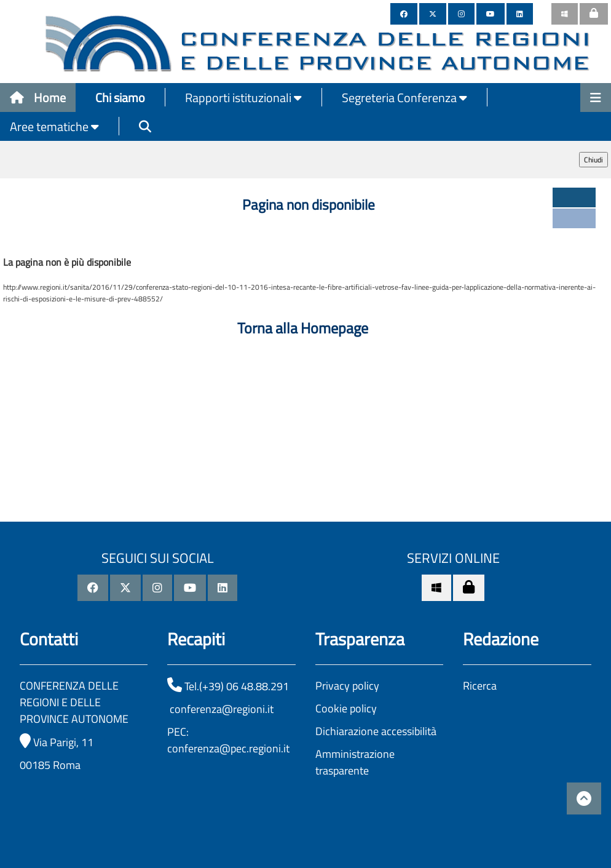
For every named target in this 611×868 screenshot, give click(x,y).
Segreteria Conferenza (404, 98)
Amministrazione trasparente (355, 762)
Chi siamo (120, 98)
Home (38, 98)
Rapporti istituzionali (243, 98)
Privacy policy (347, 686)
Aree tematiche (54, 126)
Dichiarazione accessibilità (376, 731)
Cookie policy (346, 708)
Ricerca (480, 686)
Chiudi (593, 160)
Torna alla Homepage (303, 328)
